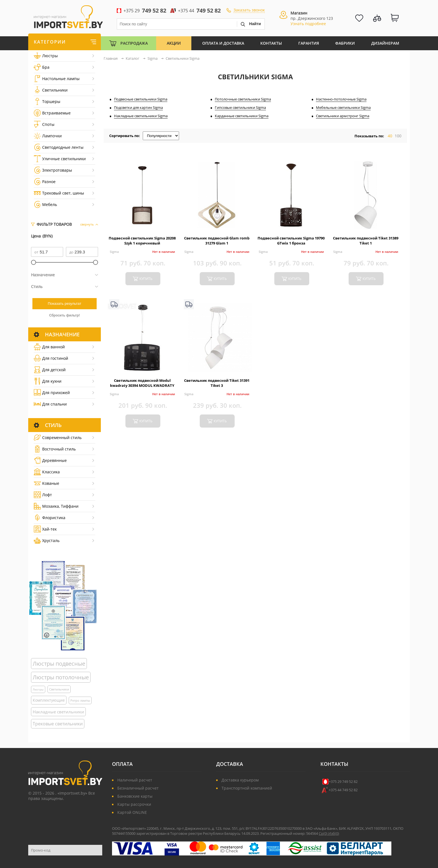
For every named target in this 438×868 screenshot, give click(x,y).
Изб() (334, 833)
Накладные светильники (58, 712)
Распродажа (134, 43)
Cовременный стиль (58, 437)
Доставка (230, 764)
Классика (47, 472)
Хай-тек (45, 529)
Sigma (114, 252)
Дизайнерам (385, 43)
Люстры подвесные (59, 664)
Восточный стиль (55, 449)
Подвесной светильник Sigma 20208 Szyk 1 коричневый (142, 241)
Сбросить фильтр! (65, 315)
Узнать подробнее (308, 24)
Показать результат (65, 304)
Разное (45, 182)
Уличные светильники (60, 159)
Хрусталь (47, 540)
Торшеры (47, 101)
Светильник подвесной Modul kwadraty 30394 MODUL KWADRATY (142, 383)
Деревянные (50, 460)
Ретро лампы (80, 700)
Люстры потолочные (61, 677)
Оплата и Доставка (223, 43)
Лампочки (48, 136)
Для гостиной (51, 358)
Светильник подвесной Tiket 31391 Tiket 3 (217, 383)
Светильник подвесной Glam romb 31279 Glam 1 (217, 241)
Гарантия (309, 43)
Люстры (46, 56)
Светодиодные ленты (59, 147)
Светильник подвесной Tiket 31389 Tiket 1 (366, 241)
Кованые (47, 483)
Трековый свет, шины (59, 193)
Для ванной (49, 347)
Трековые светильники (58, 724)
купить (146, 279)
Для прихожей (52, 393)
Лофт (43, 495)
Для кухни (48, 381)
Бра (42, 67)
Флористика (50, 518)
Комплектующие (49, 700)
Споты (44, 124)
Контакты (271, 43)
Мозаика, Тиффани (56, 506)
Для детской (50, 370)
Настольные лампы (57, 79)
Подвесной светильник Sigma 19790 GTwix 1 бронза (291, 241)
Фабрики (345, 43)
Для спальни (50, 404)
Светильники (51, 90)
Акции (174, 43)
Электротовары (53, 170)
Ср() (323, 833)
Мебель (45, 204)
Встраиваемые (52, 113)
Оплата (122, 764)
